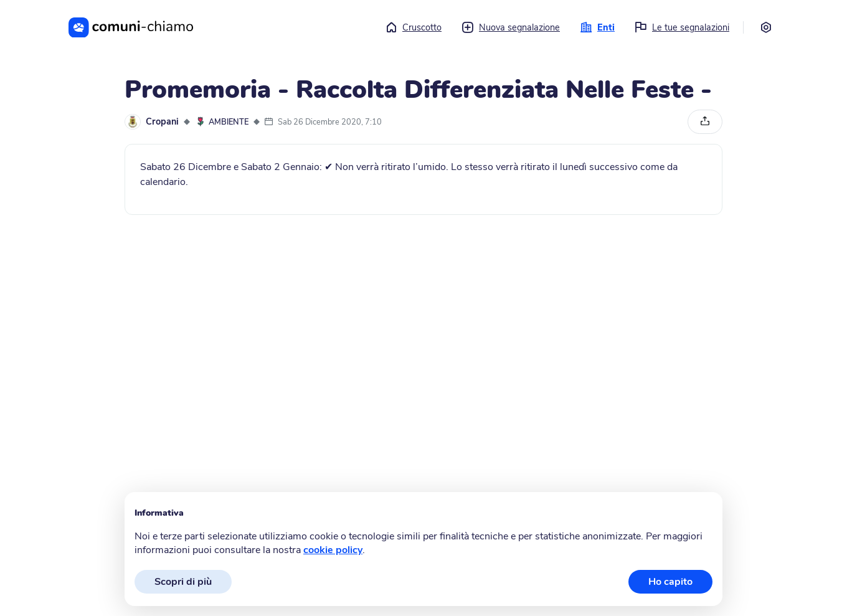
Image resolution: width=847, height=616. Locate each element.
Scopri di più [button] (183, 582)
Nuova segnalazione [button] (511, 27)
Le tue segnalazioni (682, 27)
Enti (597, 27)
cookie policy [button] (333, 550)
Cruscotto (413, 27)
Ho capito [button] (670, 582)
